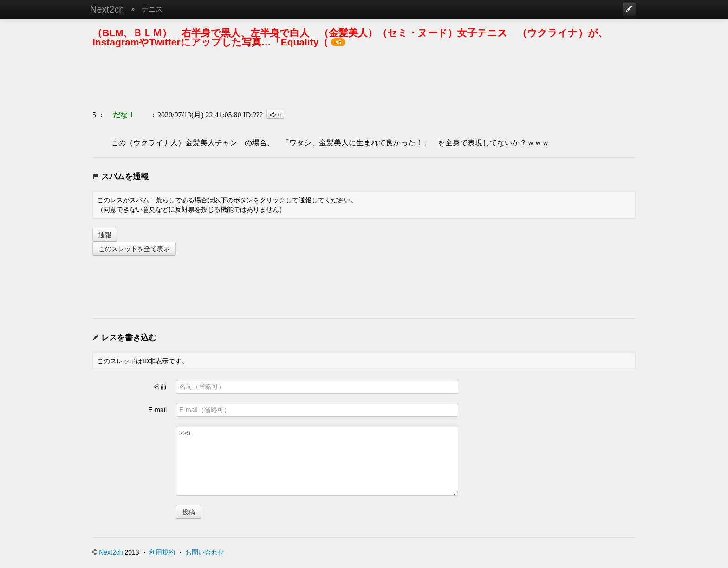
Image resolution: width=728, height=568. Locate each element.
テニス (152, 9)
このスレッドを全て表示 (134, 249)
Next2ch (107, 9)
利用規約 (162, 552)
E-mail (157, 410)
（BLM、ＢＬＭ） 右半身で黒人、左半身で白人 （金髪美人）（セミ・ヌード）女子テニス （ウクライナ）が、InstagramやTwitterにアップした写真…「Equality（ (350, 37)
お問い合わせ (205, 552)
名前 (160, 387)
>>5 (317, 461)
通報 (105, 235)
